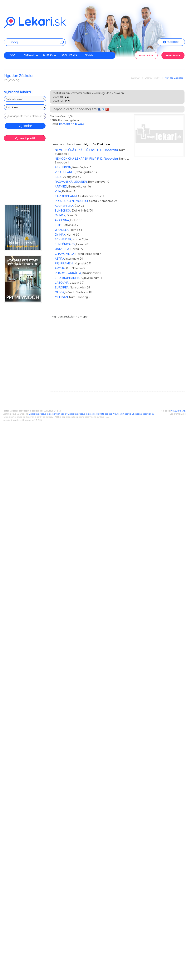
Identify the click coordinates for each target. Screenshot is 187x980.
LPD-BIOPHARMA (67, 278)
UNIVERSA (62, 249)
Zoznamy (31, 55)
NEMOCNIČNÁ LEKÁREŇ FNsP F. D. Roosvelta (86, 150)
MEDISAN (61, 297)
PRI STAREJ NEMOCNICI (71, 201)
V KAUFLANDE (65, 172)
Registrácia (146, 55)
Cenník (89, 55)
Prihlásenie (173, 55)
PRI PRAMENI (64, 263)
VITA (58, 191)
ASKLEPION (63, 167)
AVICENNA (62, 220)
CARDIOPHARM (66, 196)
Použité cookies (104, 414)
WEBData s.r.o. (178, 411)
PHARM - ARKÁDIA (68, 273)
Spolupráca (69, 55)
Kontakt (14, 62)
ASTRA (59, 259)
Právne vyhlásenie (122, 414)
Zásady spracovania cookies (82, 414)
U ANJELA (62, 230)
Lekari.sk (135, 78)
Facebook (171, 42)
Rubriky (50, 55)
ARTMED (61, 186)
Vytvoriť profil (25, 138)
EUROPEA (62, 287)
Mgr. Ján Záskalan (174, 78)
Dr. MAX (60, 215)
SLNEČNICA (63, 210)
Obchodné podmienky (143, 414)
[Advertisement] (42, 174)
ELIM (58, 225)
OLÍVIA (59, 292)
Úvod (12, 55)
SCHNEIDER (63, 239)
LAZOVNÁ (62, 283)
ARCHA (60, 268)
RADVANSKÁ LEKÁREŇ (71, 182)
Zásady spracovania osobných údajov (48, 414)
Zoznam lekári (152, 78)
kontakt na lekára (72, 124)
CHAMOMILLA (64, 254)
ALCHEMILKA (64, 206)
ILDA (58, 177)
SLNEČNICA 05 (65, 244)
